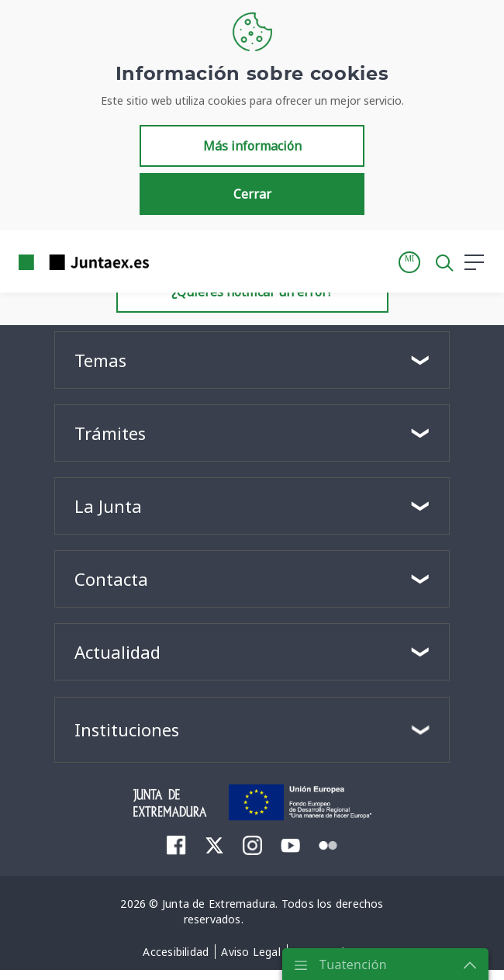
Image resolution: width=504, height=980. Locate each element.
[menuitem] (176, 845)
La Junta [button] (108, 506)
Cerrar (252, 194)
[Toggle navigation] (171, 261)
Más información (252, 146)
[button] (409, 262)
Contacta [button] (111, 579)
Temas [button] (100, 360)
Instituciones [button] (127, 729)
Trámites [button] (110, 433)
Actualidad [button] (117, 652)
